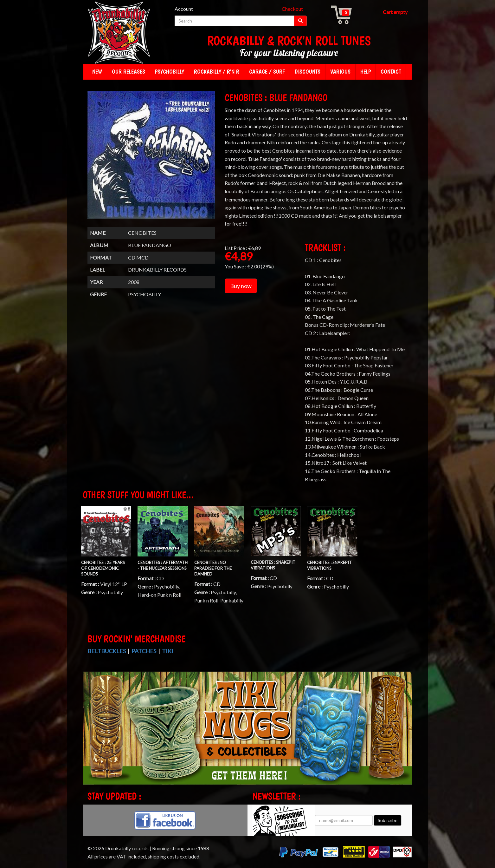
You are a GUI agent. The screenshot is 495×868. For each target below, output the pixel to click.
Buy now (241, 286)
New (97, 72)
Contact (391, 72)
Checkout (292, 9)
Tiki (168, 651)
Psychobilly (170, 72)
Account (184, 9)
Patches (144, 651)
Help (366, 72)
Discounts (308, 72)
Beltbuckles (107, 651)
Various (340, 72)
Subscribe (388, 820)
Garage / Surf (267, 72)
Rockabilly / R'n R (217, 72)
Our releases (129, 72)
